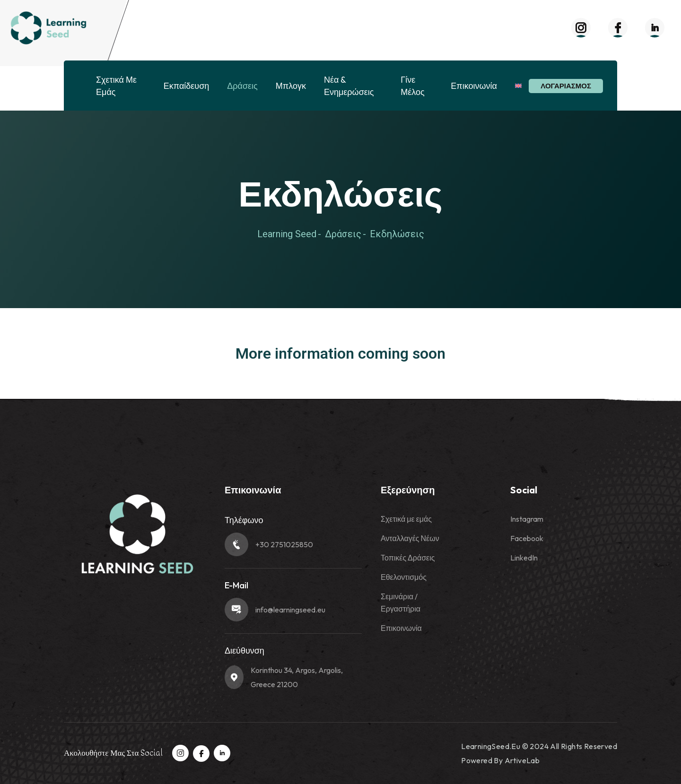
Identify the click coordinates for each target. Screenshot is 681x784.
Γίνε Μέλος (412, 86)
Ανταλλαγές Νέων (410, 538)
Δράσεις (242, 86)
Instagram (527, 519)
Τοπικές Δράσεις (408, 558)
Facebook (527, 538)
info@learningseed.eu (290, 610)
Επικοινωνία (474, 86)
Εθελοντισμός (404, 577)
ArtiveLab (522, 760)
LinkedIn (524, 558)
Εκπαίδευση (187, 86)
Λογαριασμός (566, 86)
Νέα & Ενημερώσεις (349, 86)
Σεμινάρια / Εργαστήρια (401, 603)
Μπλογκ (291, 86)
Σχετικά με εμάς (116, 86)
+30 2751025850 (284, 544)
